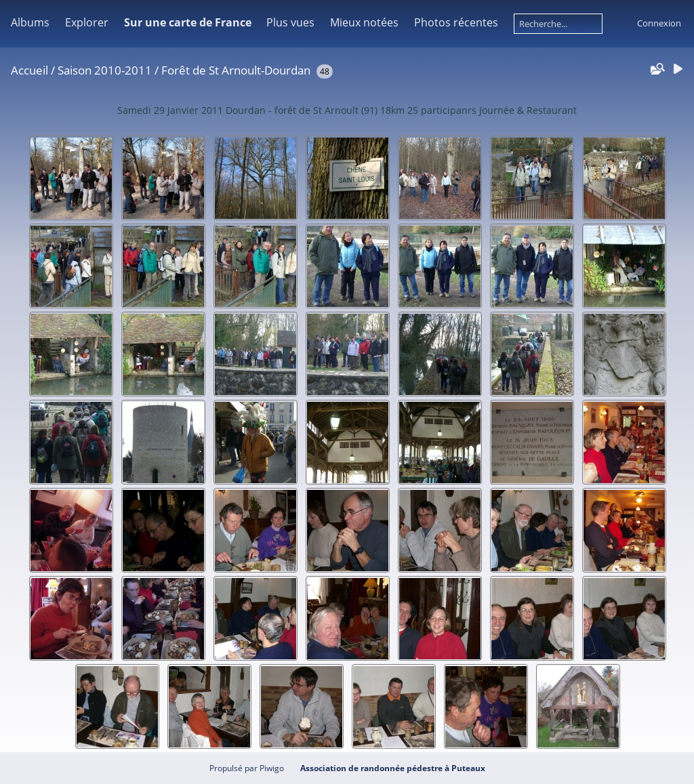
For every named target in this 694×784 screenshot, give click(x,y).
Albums (30, 22)
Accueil (29, 70)
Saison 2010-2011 (105, 70)
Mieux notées (364, 22)
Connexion (659, 23)
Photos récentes (456, 22)
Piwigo (272, 768)
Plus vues (290, 22)
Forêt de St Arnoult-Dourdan (236, 70)
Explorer (87, 22)
